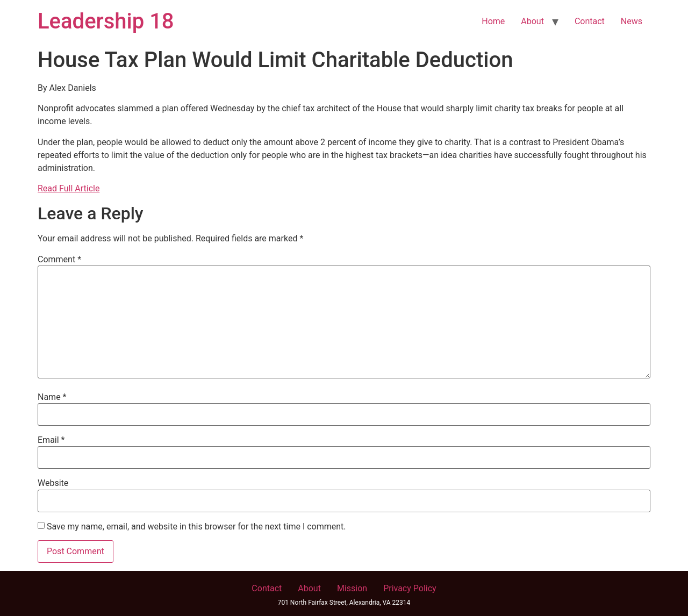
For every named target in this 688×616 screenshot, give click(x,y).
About (532, 21)
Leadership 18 (106, 21)
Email (51, 440)
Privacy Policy (410, 588)
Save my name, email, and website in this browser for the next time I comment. (196, 527)
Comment (59, 260)
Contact (590, 21)
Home (493, 21)
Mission (352, 588)
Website (53, 483)
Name (52, 397)
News (632, 21)
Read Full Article (69, 188)
